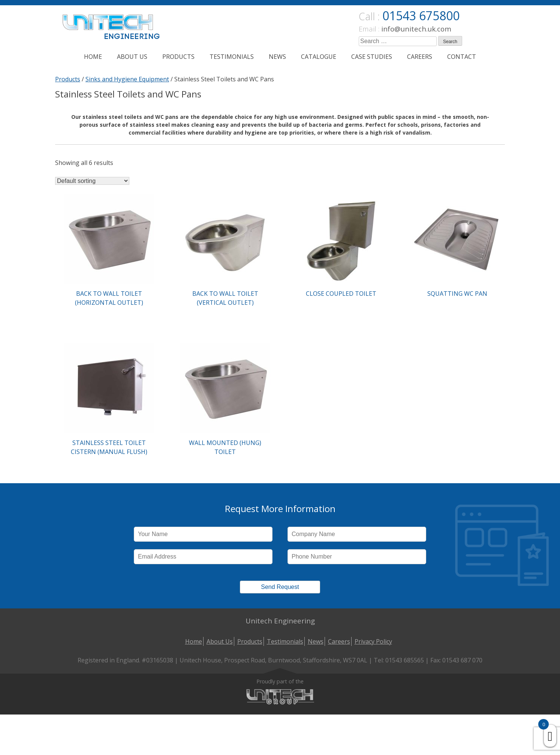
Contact (462, 57)
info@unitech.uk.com (416, 29)
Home (93, 57)
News (277, 57)
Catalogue (319, 57)
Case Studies (372, 57)
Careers (420, 57)
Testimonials (232, 57)
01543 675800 (421, 16)
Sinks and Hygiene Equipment (127, 79)
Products (178, 57)
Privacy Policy (373, 641)
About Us (132, 57)
